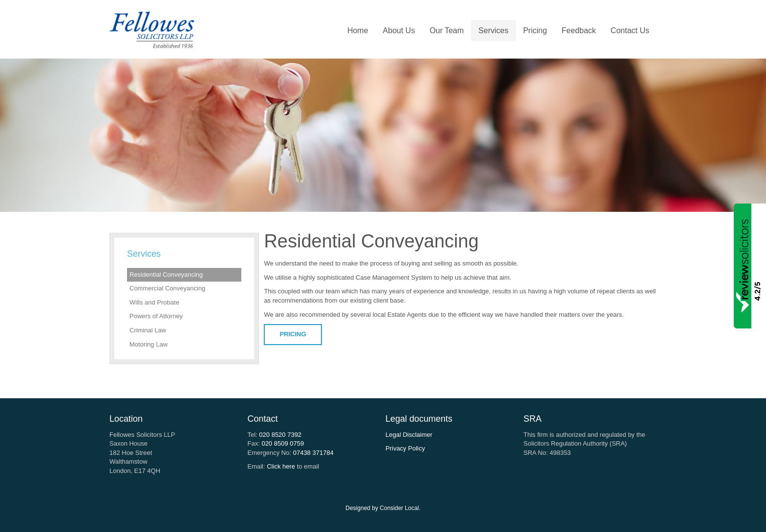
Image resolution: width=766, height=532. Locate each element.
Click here (281, 466)
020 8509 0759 (283, 443)
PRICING (293, 334)
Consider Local (399, 508)
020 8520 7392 (280, 435)
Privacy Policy (405, 448)
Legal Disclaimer (409, 435)
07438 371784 (313, 453)
